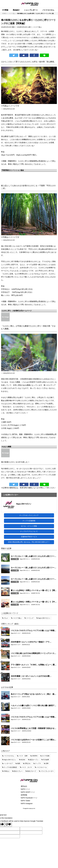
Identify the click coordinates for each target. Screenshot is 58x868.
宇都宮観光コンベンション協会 (13, 170)
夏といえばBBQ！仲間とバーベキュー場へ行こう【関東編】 (34, 591)
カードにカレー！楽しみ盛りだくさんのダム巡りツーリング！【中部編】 (33, 568)
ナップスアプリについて (29, 531)
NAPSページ (25, 789)
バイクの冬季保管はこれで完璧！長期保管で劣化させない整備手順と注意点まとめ (33, 728)
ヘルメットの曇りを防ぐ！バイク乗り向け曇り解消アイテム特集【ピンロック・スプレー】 (33, 706)
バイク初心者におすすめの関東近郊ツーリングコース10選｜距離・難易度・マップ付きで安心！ (34, 653)
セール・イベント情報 (29, 526)
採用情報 (24, 795)
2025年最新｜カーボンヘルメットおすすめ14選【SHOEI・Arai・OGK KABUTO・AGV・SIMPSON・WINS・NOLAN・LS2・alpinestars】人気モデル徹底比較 (34, 676)
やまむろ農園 (6, 447)
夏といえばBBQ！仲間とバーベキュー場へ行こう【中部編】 (34, 602)
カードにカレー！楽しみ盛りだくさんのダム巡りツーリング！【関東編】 (33, 579)
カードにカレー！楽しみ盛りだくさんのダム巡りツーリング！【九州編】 (33, 556)
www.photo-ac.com (9, 109)
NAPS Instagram (27, 803)
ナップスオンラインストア (29, 515)
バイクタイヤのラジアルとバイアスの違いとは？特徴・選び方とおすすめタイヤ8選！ (33, 631)
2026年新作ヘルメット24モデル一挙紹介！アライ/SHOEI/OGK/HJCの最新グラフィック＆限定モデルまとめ (34, 642)
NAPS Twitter (25, 801)
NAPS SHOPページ (28, 792)
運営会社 (24, 786)
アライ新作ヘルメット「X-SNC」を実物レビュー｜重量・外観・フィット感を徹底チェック (33, 665)
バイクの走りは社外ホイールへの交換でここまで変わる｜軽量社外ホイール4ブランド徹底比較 (33, 740)
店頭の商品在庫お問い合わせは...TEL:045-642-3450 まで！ (29, 542)
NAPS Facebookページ (29, 798)
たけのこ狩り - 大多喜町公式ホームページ (17, 311)
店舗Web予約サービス (29, 537)
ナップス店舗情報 (29, 521)
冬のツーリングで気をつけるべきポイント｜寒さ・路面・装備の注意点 (33, 694)
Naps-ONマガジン (24, 504)
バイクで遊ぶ (15, 559)
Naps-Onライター (16, 633)
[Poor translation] (8, 825)
